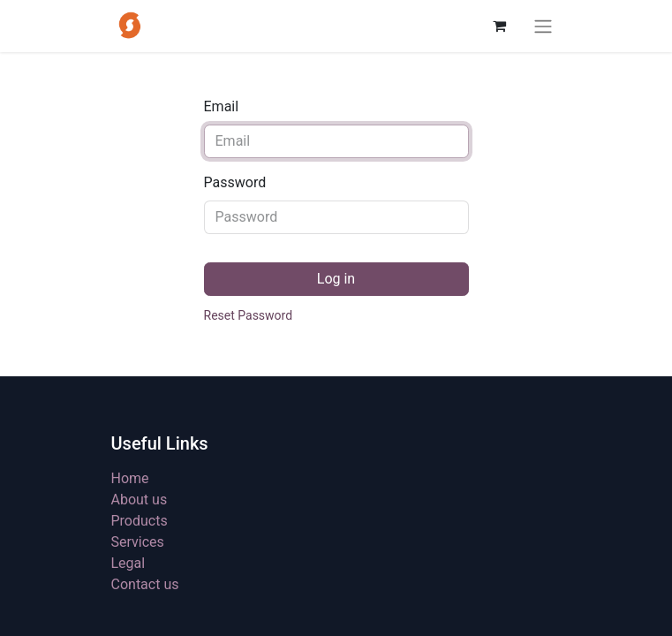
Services (138, 542)
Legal (128, 563)
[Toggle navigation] (543, 26)
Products (140, 521)
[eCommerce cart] (500, 26)
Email (222, 106)
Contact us (145, 584)
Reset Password (249, 315)
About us (140, 500)
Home (130, 478)
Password (235, 182)
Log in (336, 279)
